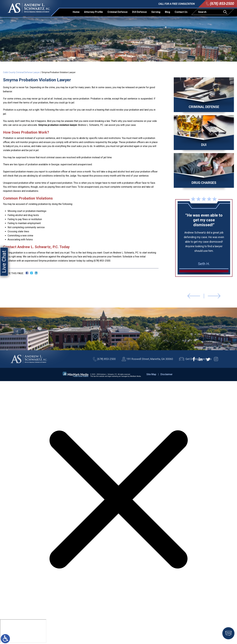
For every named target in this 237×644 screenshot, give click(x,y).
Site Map (151, 374)
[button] (194, 296)
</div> (23, 631)
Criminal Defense (118, 12)
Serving (156, 12)
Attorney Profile (94, 12)
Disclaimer (167, 374)
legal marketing (113, 376)
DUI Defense (139, 12)
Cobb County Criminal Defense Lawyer (21, 72)
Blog (168, 12)
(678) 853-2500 (222, 4)
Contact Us (181, 12)
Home (76, 12)
